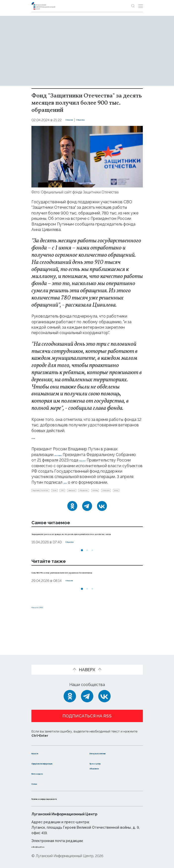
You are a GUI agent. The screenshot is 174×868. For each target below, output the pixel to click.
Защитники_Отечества (52, 498)
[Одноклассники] (72, 523)
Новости (40, 748)
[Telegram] (87, 523)
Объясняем (101, 768)
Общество (94, 120)
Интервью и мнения (110, 748)
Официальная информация (46, 760)
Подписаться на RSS (87, 711)
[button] (82, 572)
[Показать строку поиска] (133, 6)
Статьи (39, 783)
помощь (66, 506)
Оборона (73, 120)
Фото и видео (46, 773)
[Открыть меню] (141, 6)
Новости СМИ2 (46, 635)
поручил (59, 466)
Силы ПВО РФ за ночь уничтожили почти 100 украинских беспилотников (78, 597)
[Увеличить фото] (87, 156)
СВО (99, 498)
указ (55, 488)
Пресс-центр (103, 758)
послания (63, 455)
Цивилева (118, 498)
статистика (89, 506)
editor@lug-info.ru (48, 846)
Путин (83, 498)
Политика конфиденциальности (65, 799)
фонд (110, 506)
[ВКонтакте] (102, 523)
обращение (43, 506)
